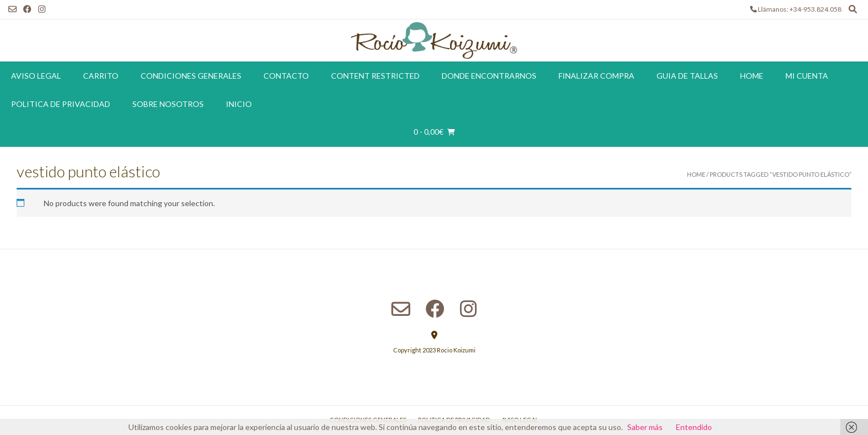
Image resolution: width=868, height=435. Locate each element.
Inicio (239, 104)
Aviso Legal (36, 76)
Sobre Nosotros (168, 104)
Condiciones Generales (191, 76)
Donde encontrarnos (489, 76)
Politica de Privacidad (61, 104)
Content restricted (375, 76)
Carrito (101, 76)
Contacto (286, 76)
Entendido (694, 427)
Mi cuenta (807, 76)
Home (752, 76)
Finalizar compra (596, 76)
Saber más (645, 427)
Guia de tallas (687, 76)
